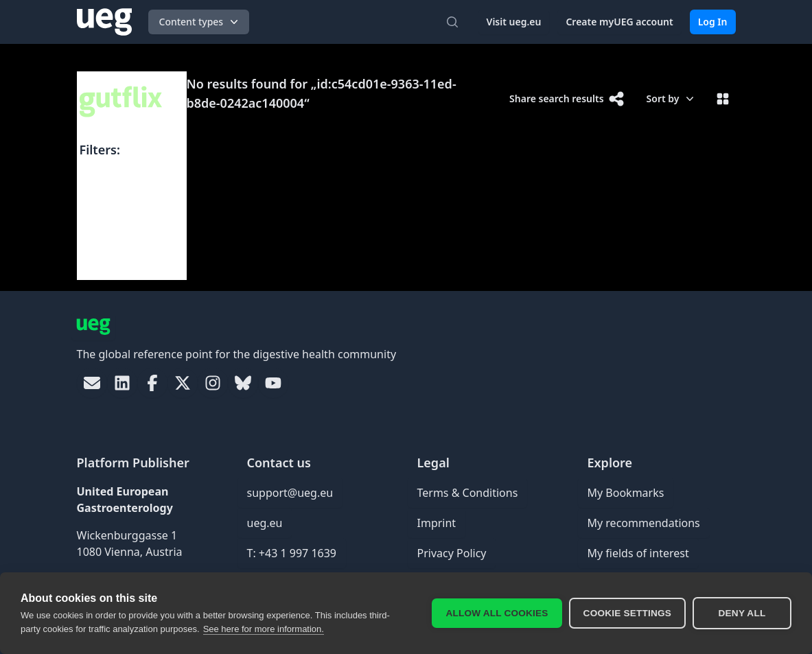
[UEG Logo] (104, 22)
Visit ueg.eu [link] (514, 22)
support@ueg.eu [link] (290, 493)
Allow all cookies (497, 613)
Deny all (742, 613)
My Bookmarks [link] (626, 493)
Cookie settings (627, 613)
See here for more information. (264, 629)
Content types (200, 22)
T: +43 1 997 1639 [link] (292, 553)
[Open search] (452, 22)
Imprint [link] (437, 523)
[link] (92, 383)
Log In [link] (713, 22)
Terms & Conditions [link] (468, 493)
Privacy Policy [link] (452, 553)
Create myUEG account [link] (619, 22)
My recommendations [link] (644, 523)
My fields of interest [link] (638, 553)
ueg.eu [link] (265, 523)
